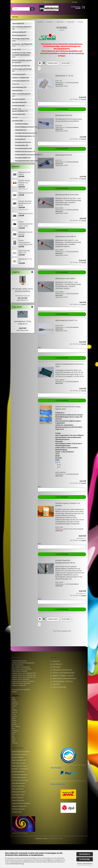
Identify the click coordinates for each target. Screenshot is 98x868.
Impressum (56, 661)
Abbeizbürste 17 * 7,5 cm (64, 76)
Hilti (13, 737)
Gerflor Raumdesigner (19, 777)
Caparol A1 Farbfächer (19, 685)
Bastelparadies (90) (22, 145)
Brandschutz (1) (20, 139)
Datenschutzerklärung (17, 864)
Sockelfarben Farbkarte (20, 671)
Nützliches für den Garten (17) (24, 152)
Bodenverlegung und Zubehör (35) (24, 127)
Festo (14, 739)
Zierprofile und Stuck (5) (23, 142)
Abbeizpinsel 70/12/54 (64, 155)
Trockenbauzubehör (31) (21, 81)
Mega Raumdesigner (19, 783)
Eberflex (15, 710)
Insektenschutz (17, 812)
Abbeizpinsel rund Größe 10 (66, 237)
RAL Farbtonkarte (18, 665)
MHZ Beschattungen (19, 809)
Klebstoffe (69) (17, 91)
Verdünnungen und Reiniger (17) (22, 70)
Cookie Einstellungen (59, 687)
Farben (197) (16, 49)
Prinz (14, 729)
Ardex (14, 700)
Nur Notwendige (85, 859)
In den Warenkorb (62, 109)
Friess (14, 714)
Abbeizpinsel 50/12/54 (64, 115)
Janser (14, 722)
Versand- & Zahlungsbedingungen (64, 673)
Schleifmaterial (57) (19, 74)
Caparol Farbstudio (18, 800)
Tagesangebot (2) (18, 24)
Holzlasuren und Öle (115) (21, 66)
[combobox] (53, 63)
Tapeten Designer (18, 757)
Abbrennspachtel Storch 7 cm (66, 320)
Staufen (15, 716)
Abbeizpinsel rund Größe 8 (65, 279)
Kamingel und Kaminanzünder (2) (24, 133)
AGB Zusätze (57, 667)
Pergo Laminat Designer (20, 766)
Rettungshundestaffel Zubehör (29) (24, 161)
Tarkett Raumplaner (18, 772)
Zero (13, 708)
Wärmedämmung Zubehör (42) (24, 136)
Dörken (14, 720)
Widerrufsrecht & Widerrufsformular (64, 679)
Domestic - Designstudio (20, 769)
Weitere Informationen (85, 864)
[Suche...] (32, 9)
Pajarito (15, 712)
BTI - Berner (16, 727)
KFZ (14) (15, 118)
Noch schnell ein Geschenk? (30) (22, 28)
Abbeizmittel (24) (21, 130)
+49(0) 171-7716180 (23, 2)
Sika (13, 698)
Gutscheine (56, 684)
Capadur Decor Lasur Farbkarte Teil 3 (24, 677)
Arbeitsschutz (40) (18, 106)
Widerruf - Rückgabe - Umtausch (63, 676)
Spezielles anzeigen (22, 124)
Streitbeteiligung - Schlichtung (63, 681)
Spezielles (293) (17, 121)
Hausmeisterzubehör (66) (23, 149)
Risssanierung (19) (18, 99)
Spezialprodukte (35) (19, 102)
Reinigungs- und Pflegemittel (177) (22, 45)
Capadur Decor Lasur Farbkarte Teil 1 (24, 673)
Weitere (15, 17)
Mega (14, 718)
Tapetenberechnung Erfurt (21, 752)
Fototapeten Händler (19, 792)
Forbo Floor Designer (19, 763)
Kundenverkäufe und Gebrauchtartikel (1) (24, 155)
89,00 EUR (23, 328)
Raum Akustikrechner (19, 760)
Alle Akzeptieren (85, 854)
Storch (14, 733)
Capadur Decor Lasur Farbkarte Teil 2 (24, 675)
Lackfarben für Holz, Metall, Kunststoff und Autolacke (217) (22, 55)
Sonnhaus (15, 731)
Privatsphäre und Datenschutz (63, 670)
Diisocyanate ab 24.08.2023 (21, 690)
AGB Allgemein (57, 664)
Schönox (15, 743)
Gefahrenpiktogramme (19, 661)
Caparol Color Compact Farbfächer (23, 681)
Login (75, 2)
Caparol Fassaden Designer (21, 803)
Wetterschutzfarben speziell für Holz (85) (22, 61)
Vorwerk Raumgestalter (20, 775)
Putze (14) (15, 84)
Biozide (14, 692)
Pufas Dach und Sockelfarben (22, 669)
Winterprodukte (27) (19, 32)
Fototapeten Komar (18, 795)
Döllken (14, 725)
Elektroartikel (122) (19, 114)
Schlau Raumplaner (18, 786)
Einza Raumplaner (18, 789)
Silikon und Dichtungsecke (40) (21, 95)
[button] (40, 63)
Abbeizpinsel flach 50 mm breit (67, 195)
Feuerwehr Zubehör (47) (23, 158)
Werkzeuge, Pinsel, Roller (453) (21, 40)
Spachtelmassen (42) (19, 87)
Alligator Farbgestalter (19, 806)
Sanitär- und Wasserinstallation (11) (20, 110)
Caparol (15, 702)
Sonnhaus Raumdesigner (20, 780)
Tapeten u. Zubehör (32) (20, 78)
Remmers (15, 704)
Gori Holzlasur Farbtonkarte (21, 667)
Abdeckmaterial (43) (19, 35)
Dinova (14, 706)
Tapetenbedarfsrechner (20, 754)
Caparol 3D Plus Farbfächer (21, 679)
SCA (13, 735)
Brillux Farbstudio (18, 798)
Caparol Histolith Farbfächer (21, 683)
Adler (14, 741)
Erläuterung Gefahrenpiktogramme (23, 663)
